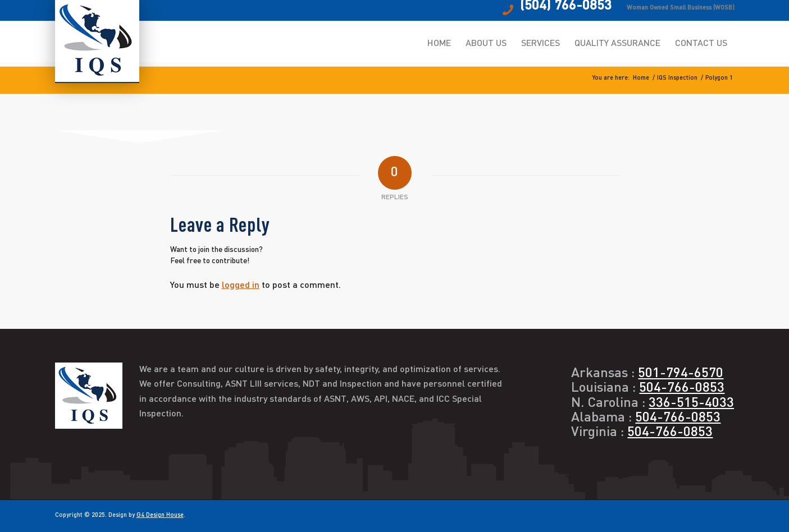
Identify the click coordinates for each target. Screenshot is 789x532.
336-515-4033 (691, 403)
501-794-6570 (681, 374)
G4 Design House (160, 515)
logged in (241, 286)
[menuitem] (439, 44)
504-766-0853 (682, 388)
